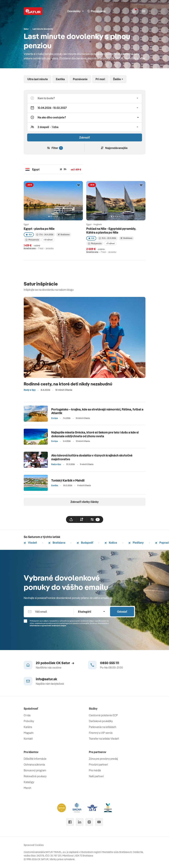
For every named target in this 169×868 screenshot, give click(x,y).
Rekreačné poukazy (35, 776)
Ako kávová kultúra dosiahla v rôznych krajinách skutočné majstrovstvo (92, 457)
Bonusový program (35, 770)
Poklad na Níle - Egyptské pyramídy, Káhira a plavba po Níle (111, 231)
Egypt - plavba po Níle (39, 229)
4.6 (29, 235)
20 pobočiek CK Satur (55, 663)
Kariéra (28, 727)
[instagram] (89, 822)
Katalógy (29, 782)
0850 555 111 (110, 663)
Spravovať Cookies (34, 845)
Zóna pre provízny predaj (103, 759)
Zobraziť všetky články (85, 502)
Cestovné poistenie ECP (103, 715)
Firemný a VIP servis (101, 733)
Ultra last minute (38, 79)
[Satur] (33, 11)
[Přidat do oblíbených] (79, 185)
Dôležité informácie (35, 759)
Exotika (60, 79)
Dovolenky (75, 11)
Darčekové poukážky (101, 721)
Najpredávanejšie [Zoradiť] (114, 148)
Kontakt (28, 739)
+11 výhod (110, 243)
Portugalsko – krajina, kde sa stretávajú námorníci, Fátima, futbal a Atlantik (97, 411)
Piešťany (136, 543)
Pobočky (29, 721)
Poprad (162, 543)
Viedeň (30, 543)
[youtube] (99, 822)
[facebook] (70, 822)
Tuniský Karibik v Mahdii (68, 480)
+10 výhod (48, 240)
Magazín (29, 733)
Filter (55, 148)
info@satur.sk (46, 679)
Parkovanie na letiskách (103, 727)
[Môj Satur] (134, 11)
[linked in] (80, 822)
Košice (111, 543)
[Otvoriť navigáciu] (144, 11)
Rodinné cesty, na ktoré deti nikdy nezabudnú (68, 384)
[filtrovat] (95, 519)
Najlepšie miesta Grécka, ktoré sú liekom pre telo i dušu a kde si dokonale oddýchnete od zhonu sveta (95, 434)
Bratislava (57, 543)
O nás (27, 715)
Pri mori (100, 79)
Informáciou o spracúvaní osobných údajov (48, 626)
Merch (28, 788)
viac (143, 58)
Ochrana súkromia (34, 765)
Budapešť (85, 543)
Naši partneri (96, 776)
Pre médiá (95, 770)
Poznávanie (80, 79)
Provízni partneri (98, 765)
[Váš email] (49, 612)
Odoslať (122, 612)
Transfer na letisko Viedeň (104, 739)
